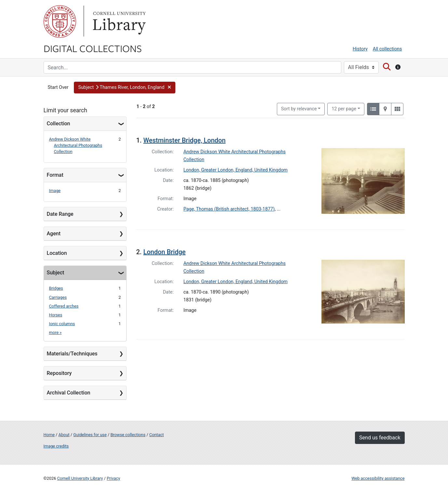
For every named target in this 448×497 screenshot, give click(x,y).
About (64, 435)
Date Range (60, 214)
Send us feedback (380, 438)
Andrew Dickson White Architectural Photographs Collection (76, 145)
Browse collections (128, 435)
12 (344, 108)
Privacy (113, 478)
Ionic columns (62, 324)
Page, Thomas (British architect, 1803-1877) (229, 209)
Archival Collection (69, 393)
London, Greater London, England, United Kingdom (236, 170)
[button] (124, 88)
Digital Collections (93, 48)
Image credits (56, 446)
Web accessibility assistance (378, 478)
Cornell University (60, 21)
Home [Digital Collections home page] (49, 435)
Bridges (56, 288)
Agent (54, 234)
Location (57, 253)
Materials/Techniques (72, 354)
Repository (59, 373)
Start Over (58, 87)
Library (118, 21)
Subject (56, 273)
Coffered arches (64, 306)
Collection (59, 124)
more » (55, 332)
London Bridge (164, 252)
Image (55, 191)
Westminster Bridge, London (184, 140)
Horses (56, 315)
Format (55, 175)
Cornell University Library (80, 478)
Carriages (58, 297)
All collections (387, 49)
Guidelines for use (90, 435)
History (360, 49)
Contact (157, 435)
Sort (299, 109)
